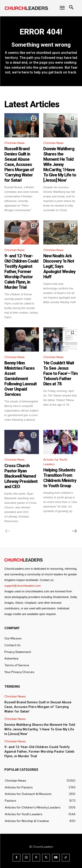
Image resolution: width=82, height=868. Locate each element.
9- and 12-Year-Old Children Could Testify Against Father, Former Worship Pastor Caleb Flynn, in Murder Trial (21, 272)
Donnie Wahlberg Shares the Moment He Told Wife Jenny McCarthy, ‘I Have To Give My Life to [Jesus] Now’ (60, 164)
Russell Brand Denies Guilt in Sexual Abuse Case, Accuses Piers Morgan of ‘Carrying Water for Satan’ (19, 164)
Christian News (14, 143)
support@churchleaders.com (23, 586)
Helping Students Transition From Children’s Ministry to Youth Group (60, 478)
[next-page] (74, 531)
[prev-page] (8, 531)
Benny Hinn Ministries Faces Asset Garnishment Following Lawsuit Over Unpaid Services (21, 379)
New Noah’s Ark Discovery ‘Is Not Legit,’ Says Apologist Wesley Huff (59, 266)
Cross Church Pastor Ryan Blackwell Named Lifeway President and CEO (21, 476)
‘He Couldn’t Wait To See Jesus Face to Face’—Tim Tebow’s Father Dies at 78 (60, 373)
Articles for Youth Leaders (55, 462)
